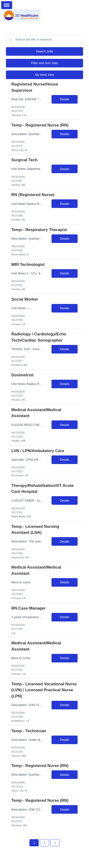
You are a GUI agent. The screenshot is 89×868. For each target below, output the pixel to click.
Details (65, 99)
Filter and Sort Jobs (44, 63)
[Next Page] (55, 843)
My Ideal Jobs (44, 75)
